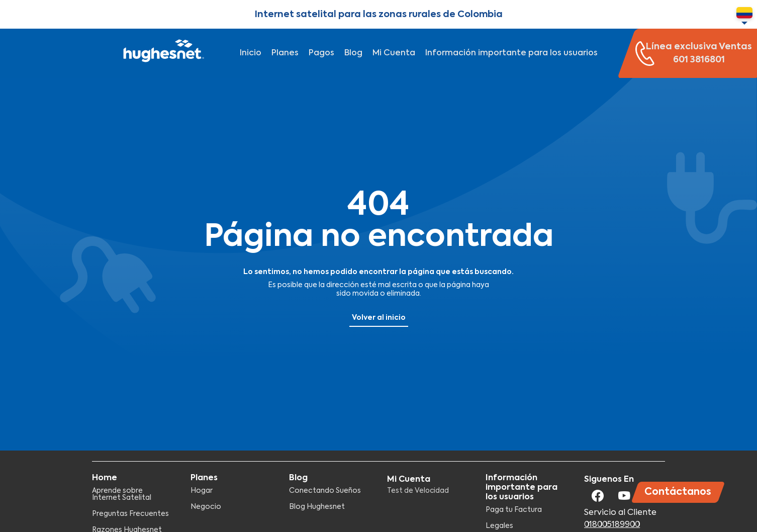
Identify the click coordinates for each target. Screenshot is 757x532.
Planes (285, 53)
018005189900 (612, 525)
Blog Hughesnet (317, 507)
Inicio (251, 53)
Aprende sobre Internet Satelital (122, 494)
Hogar (202, 491)
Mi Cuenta (394, 53)
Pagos (321, 53)
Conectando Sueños (325, 491)
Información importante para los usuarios (511, 53)
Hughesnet (162, 53)
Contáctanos (678, 492)
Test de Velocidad (418, 491)
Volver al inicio (379, 318)
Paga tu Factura (514, 510)
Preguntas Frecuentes (130, 514)
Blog (353, 53)
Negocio (206, 507)
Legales (499, 526)
